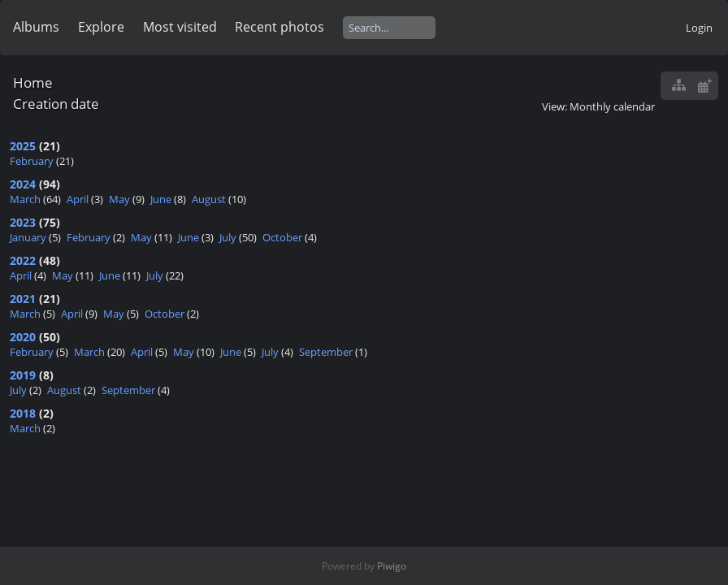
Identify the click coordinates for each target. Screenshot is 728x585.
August (209, 199)
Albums (36, 27)
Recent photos (279, 27)
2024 (23, 184)
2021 (23, 299)
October (282, 237)
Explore (101, 27)
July (228, 237)
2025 (23, 146)
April (78, 199)
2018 (23, 413)
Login (699, 28)
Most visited (180, 27)
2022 (23, 260)
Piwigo (392, 566)
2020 (23, 337)
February (32, 161)
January (28, 237)
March (25, 199)
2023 (23, 222)
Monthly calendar (612, 106)
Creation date (56, 104)
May (119, 199)
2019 (23, 375)
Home (33, 82)
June (161, 199)
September (326, 352)
